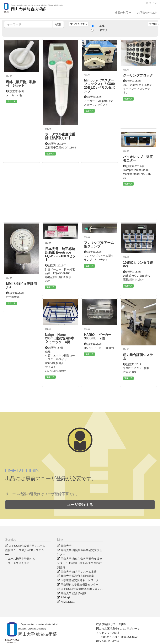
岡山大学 (66, 546)
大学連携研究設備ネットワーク (80, 580)
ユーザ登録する (80, 505)
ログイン (151, 3)
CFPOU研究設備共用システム (27, 546)
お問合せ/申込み (147, 13)
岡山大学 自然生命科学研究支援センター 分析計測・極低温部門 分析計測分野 (80, 563)
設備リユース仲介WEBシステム (25, 550)
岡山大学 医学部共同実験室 (77, 576)
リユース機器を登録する (20, 559)
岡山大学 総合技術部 (73, 593)
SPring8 (65, 597)
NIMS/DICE (68, 602)
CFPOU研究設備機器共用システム (82, 589)
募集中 (103, 26)
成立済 (103, 30)
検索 (58, 24)
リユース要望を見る (17, 563)
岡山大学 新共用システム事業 (79, 572)
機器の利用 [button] (123, 13)
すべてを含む (79, 24)
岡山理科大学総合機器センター (80, 585)
